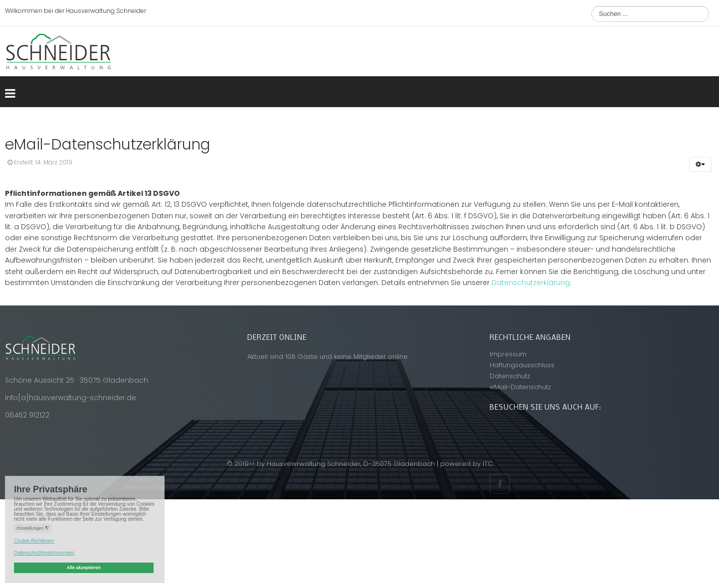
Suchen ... (592, 6)
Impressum (508, 354)
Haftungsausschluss (522, 365)
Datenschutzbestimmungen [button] (44, 553)
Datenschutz (510, 376)
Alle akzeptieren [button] (84, 568)
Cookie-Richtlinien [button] (34, 541)
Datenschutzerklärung (531, 283)
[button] (700, 164)
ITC (488, 464)
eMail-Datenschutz (520, 387)
